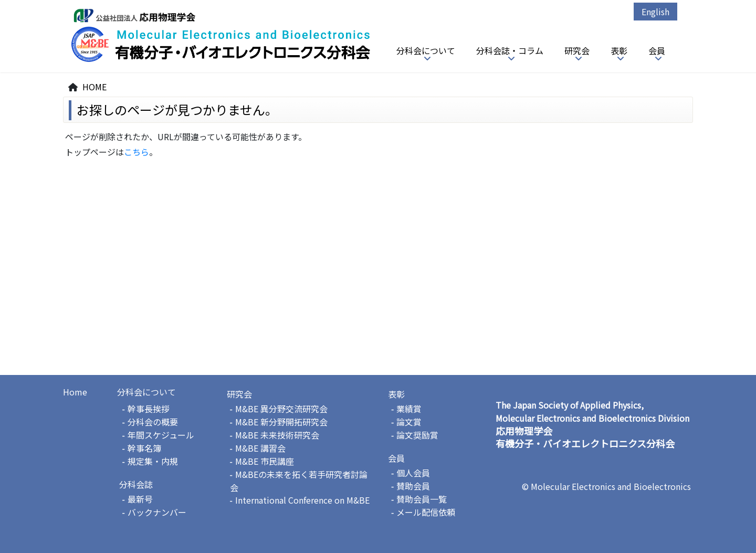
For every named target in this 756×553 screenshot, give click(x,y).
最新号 (140, 499)
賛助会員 (413, 486)
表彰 (619, 50)
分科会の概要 (153, 422)
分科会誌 (136, 484)
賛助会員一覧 (422, 499)
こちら (136, 152)
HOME (94, 87)
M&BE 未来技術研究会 (277, 435)
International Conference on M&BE (302, 500)
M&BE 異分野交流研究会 (281, 409)
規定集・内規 (153, 461)
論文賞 (409, 422)
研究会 (577, 50)
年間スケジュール (161, 435)
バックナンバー (157, 512)
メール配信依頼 (426, 512)
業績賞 (409, 409)
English (655, 12)
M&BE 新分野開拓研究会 (281, 422)
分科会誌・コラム (510, 50)
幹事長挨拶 (149, 409)
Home (75, 392)
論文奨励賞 (417, 435)
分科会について (426, 50)
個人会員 (413, 473)
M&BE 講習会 (260, 448)
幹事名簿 (144, 448)
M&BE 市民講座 (265, 461)
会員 (657, 50)
